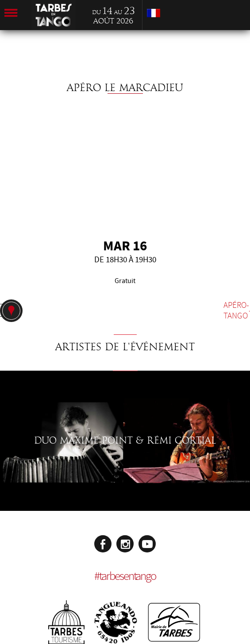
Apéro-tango (236, 310)
